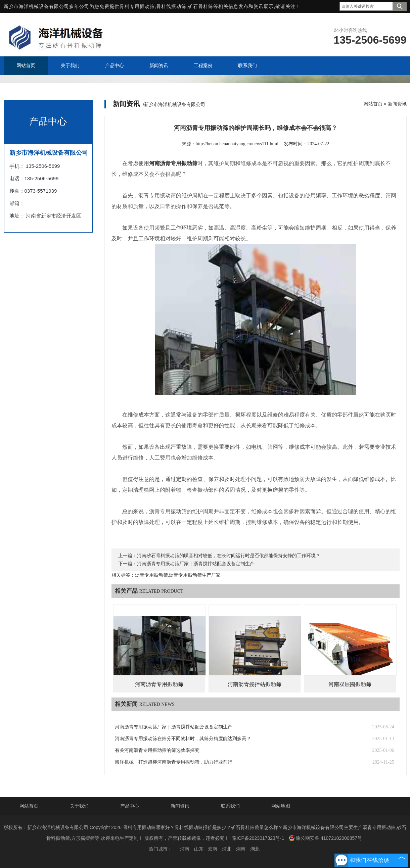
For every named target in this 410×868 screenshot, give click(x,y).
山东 (199, 849)
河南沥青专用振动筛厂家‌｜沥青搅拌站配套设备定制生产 (196, 564)
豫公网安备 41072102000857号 (325, 838)
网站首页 (373, 104)
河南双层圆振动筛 (350, 684)
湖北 (255, 849)
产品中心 (130, 806)
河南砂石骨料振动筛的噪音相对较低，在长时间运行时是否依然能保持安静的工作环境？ (229, 556)
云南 (213, 849)
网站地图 (281, 806)
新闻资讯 (397, 104)
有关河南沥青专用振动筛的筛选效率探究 (157, 750)
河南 (185, 849)
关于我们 (79, 806)
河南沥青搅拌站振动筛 (255, 684)
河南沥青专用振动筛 (159, 684)
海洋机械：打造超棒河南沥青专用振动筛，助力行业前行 (174, 762)
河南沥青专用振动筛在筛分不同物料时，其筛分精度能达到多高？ (183, 739)
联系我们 (230, 806)
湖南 (241, 849)
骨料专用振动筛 (137, 6)
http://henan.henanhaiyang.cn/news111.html (237, 144)
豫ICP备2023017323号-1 (258, 838)
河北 (227, 849)
